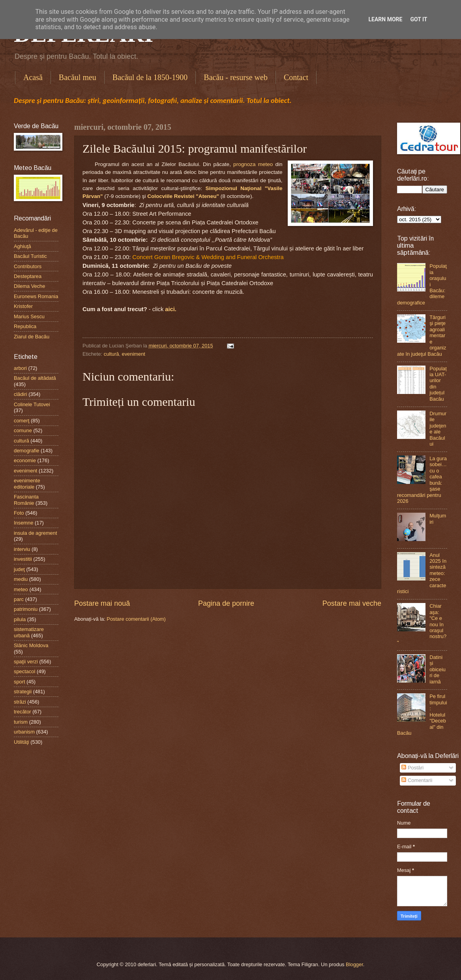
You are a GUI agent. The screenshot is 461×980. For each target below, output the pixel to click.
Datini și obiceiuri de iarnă (438, 669)
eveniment (134, 354)
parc (19, 599)
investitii (23, 559)
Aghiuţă (22, 246)
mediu (21, 579)
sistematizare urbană (29, 632)
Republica (25, 326)
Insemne (23, 523)
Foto (19, 513)
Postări (412, 768)
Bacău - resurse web (236, 77)
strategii (23, 692)
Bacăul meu (78, 77)
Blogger (354, 964)
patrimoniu (26, 609)
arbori (20, 368)
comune (23, 430)
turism (21, 722)
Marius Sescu (29, 316)
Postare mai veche (352, 603)
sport (20, 682)
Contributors (28, 266)
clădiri (21, 394)
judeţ (19, 569)
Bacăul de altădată (35, 378)
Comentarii (417, 780)
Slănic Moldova (31, 645)
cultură (112, 354)
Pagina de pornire (226, 603)
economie (25, 460)
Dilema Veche (29, 286)
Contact (296, 77)
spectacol (24, 671)
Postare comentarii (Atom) (136, 619)
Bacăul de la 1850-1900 (150, 77)
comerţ (22, 421)
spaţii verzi (26, 662)
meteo (21, 589)
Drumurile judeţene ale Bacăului (438, 429)
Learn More (385, 19)
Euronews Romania (36, 296)
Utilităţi (22, 742)
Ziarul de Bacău (32, 337)
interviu (22, 549)
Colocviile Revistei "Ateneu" (183, 196)
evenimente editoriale (27, 483)
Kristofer (23, 306)
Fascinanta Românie (26, 500)
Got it (419, 19)
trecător (22, 712)
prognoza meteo (253, 164)
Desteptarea (28, 276)
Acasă (33, 77)
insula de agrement (36, 533)
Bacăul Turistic (30, 256)
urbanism (24, 732)
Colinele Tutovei (32, 404)
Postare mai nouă (102, 603)
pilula (20, 619)
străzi (20, 702)
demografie (26, 451)
